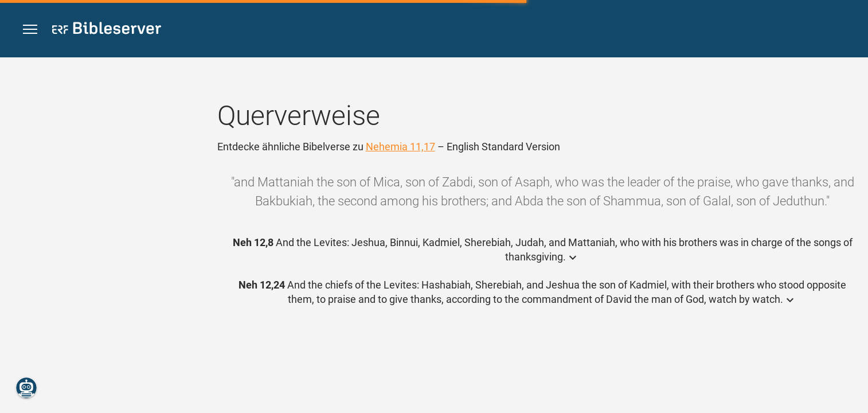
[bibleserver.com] (107, 30)
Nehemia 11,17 (400, 147)
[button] (30, 30)
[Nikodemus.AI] (26, 388)
